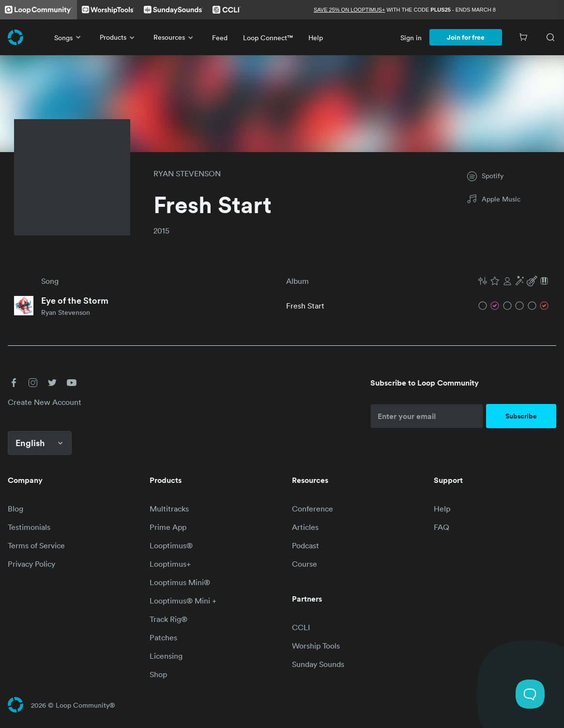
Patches (163, 637)
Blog (15, 509)
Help (316, 38)
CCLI (301, 627)
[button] (514, 281)
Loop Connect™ (268, 38)
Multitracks (169, 509)
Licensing (166, 656)
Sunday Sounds (318, 664)
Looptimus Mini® (180, 582)
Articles (305, 527)
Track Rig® (168, 619)
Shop (158, 674)
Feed (220, 38)
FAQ (442, 527)
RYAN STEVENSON (187, 173)
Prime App (168, 527)
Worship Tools (316, 646)
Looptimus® (171, 545)
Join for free (466, 37)
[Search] (550, 37)
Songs (69, 37)
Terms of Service (36, 545)
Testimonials (29, 527)
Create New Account (45, 402)
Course (305, 564)
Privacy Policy (31, 564)
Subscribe (521, 416)
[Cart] (523, 37)
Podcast (305, 545)
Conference (312, 509)
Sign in (411, 38)
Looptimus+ (170, 564)
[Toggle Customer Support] (530, 694)
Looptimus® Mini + (183, 601)
